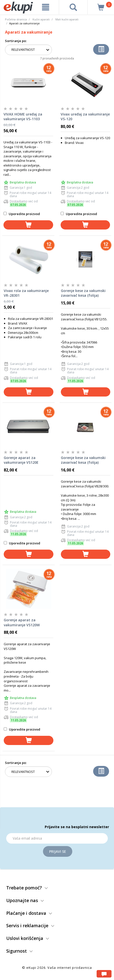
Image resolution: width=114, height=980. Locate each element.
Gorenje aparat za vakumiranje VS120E (21, 460)
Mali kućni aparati (67, 19)
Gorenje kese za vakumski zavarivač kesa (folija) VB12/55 (83, 293)
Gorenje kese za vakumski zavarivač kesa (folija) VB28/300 (83, 460)
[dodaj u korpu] (28, 225)
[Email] (57, 838)
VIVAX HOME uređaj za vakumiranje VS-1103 (23, 117)
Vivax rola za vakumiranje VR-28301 (26, 293)
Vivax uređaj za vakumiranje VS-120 (85, 117)
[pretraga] (73, 7)
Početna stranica (16, 19)
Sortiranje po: (16, 41)
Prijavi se (58, 851)
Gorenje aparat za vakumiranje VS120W (22, 622)
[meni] (46, 7)
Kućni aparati (41, 19)
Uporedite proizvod (22, 214)
